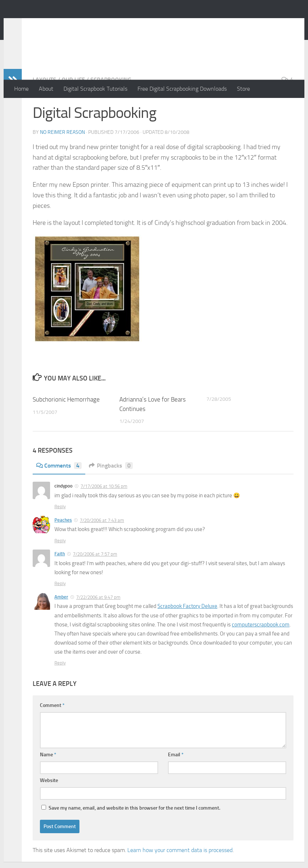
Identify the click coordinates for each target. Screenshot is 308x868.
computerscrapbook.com (261, 654)
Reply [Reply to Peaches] (60, 570)
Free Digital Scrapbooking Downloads (182, 89)
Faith (60, 583)
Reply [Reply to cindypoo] (60, 536)
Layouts (44, 109)
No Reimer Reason (73, 25)
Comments (59, 495)
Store (243, 89)
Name (48, 784)
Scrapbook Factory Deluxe (187, 635)
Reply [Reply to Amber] (60, 692)
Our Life (73, 109)
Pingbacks (111, 495)
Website (49, 809)
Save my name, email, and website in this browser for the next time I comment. (134, 837)
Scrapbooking (111, 109)
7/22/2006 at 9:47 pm (98, 626)
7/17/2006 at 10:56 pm (104, 515)
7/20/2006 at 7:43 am (102, 549)
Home (21, 89)
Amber (61, 626)
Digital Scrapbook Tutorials (95, 89)
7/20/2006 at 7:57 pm (95, 583)
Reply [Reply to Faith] (60, 612)
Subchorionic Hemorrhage (66, 428)
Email (176, 784)
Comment (52, 734)
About (46, 89)
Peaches (63, 549)
